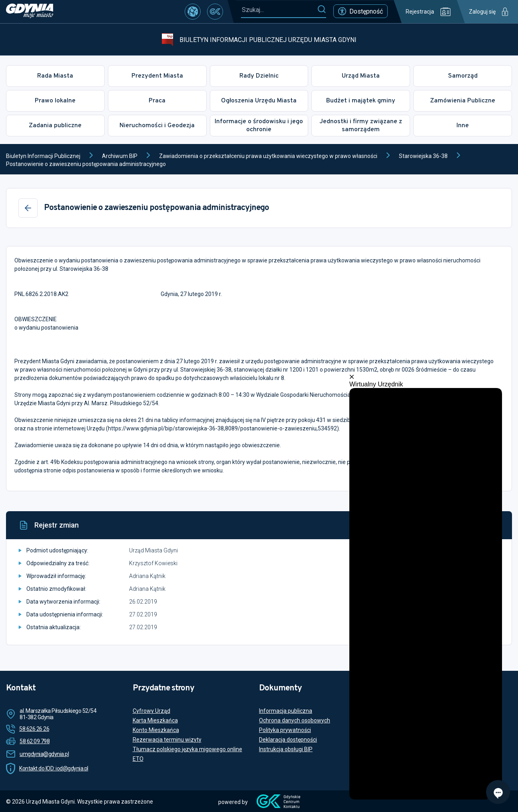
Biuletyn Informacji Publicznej (43, 156)
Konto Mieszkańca (156, 730)
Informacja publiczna (286, 711)
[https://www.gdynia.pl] (30, 12)
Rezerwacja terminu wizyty (167, 740)
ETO (138, 759)
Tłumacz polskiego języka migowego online (187, 749)
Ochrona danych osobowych (295, 720)
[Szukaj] (322, 10)
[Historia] (472, 525)
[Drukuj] (491, 525)
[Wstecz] (28, 208)
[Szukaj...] (279, 10)
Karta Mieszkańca (155, 720)
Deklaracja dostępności (288, 740)
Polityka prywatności (285, 730)
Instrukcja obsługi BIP (286, 749)
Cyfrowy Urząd (151, 711)
